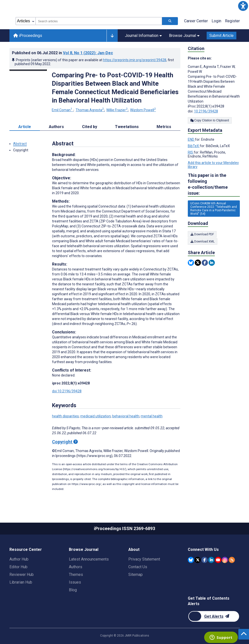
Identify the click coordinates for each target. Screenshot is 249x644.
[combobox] (99, 21)
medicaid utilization (96, 416)
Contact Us (138, 567)
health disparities (65, 416)
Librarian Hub (21, 582)
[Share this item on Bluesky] (191, 263)
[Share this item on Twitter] (198, 263)
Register (232, 21)
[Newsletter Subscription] (214, 616)
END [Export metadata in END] (191, 139)
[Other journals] (112, 36)
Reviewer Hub (22, 575)
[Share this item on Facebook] (205, 263)
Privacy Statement (144, 559)
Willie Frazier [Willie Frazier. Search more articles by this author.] (117, 110)
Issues (75, 582)
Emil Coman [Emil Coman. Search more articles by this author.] (62, 110)
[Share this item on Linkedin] (212, 263)
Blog (73, 590)
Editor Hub (18, 567)
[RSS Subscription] (232, 560)
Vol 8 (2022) (88, 53)
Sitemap (136, 575)
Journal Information (143, 36)
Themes (76, 575)
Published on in (62, 53)
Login (216, 21)
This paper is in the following (214, 184)
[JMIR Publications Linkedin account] (211, 560)
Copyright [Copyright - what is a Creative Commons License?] (65, 442)
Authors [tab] (56, 127)
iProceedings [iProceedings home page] (28, 36)
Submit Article (221, 36)
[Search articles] (170, 21)
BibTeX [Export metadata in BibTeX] (194, 146)
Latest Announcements (89, 559)
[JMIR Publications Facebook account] (205, 560)
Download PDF (202, 234)
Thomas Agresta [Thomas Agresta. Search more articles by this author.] (90, 110)
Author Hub (19, 559)
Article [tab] (25, 127)
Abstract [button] (20, 144)
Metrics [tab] (164, 127)
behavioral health (126, 416)
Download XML (203, 241)
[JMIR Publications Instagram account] (225, 560)
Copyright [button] (21, 150)
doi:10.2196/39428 (67, 391)
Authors (76, 567)
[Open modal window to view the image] (28, 70)
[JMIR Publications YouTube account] (218, 560)
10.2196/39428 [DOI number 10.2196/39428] (206, 111)
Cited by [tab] (90, 127)
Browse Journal (184, 36)
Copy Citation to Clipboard (210, 120)
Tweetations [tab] (127, 127)
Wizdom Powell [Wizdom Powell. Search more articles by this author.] (143, 110)
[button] (243, 6)
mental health (152, 416)
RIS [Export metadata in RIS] (191, 152)
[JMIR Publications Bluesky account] (191, 560)
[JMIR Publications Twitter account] (198, 560)
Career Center (196, 21)
